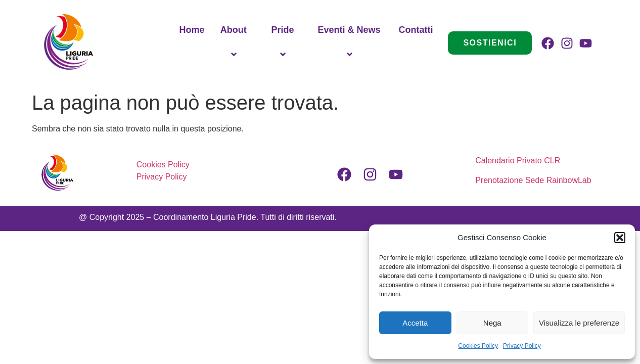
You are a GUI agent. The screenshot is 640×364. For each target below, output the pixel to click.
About (235, 43)
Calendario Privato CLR (519, 161)
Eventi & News (351, 43)
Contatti (416, 30)
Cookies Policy (478, 346)
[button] (620, 238)
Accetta (415, 323)
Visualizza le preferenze (579, 323)
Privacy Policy (522, 346)
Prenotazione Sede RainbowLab (533, 180)
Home (192, 30)
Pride (284, 43)
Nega (492, 323)
